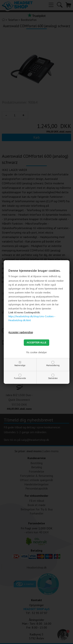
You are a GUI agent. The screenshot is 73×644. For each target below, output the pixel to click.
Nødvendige (20, 365)
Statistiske (53, 378)
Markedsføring (53, 365)
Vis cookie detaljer (37, 352)
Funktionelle (20, 378)
